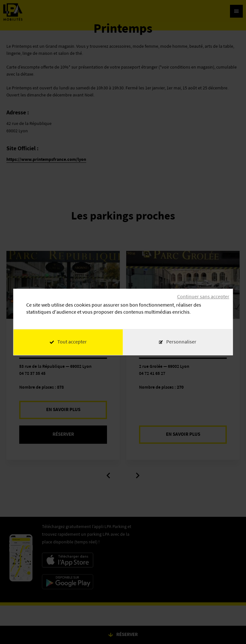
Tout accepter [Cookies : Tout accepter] (68, 342)
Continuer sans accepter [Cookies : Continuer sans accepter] (203, 297)
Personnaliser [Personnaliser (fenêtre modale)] (181, 342)
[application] (230, 628)
